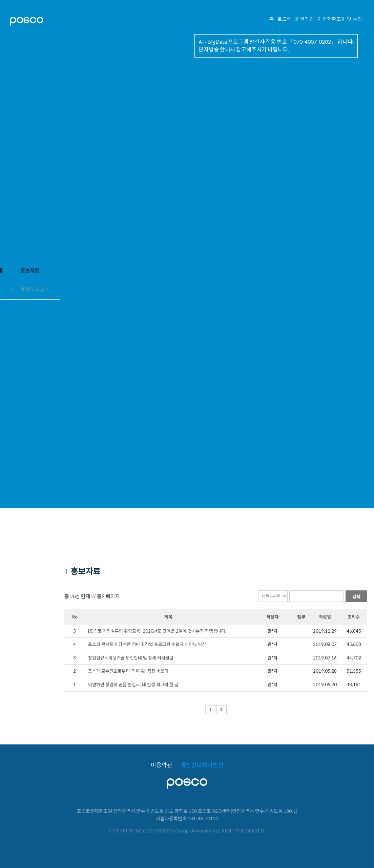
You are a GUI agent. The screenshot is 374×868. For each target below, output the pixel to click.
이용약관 (162, 765)
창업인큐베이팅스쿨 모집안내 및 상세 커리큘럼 (131, 658)
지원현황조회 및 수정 (340, 20)
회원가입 (305, 20)
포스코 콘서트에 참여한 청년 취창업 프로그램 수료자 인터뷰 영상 (147, 644)
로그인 (285, 20)
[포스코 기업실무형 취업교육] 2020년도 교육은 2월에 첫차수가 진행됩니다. (157, 631)
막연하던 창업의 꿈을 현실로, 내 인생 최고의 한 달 (133, 685)
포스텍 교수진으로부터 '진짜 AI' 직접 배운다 (128, 671)
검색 (356, 596)
